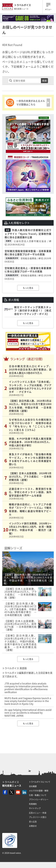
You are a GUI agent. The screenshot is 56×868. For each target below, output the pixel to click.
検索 (45, 81)
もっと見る (28, 288)
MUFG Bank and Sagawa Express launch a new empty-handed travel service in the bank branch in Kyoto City (28, 701)
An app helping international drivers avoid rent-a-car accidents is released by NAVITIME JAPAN (28, 713)
